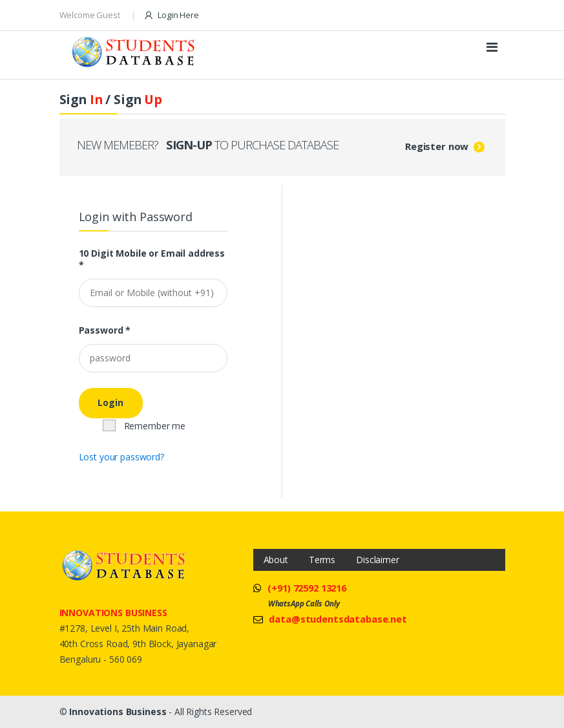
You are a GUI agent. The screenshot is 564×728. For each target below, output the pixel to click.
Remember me (144, 426)
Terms (322, 560)
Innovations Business (118, 712)
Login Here (171, 15)
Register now (437, 146)
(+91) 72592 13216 (307, 588)
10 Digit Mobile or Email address (152, 259)
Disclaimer (378, 560)
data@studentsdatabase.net (338, 619)
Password (105, 330)
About (276, 560)
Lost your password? (121, 457)
